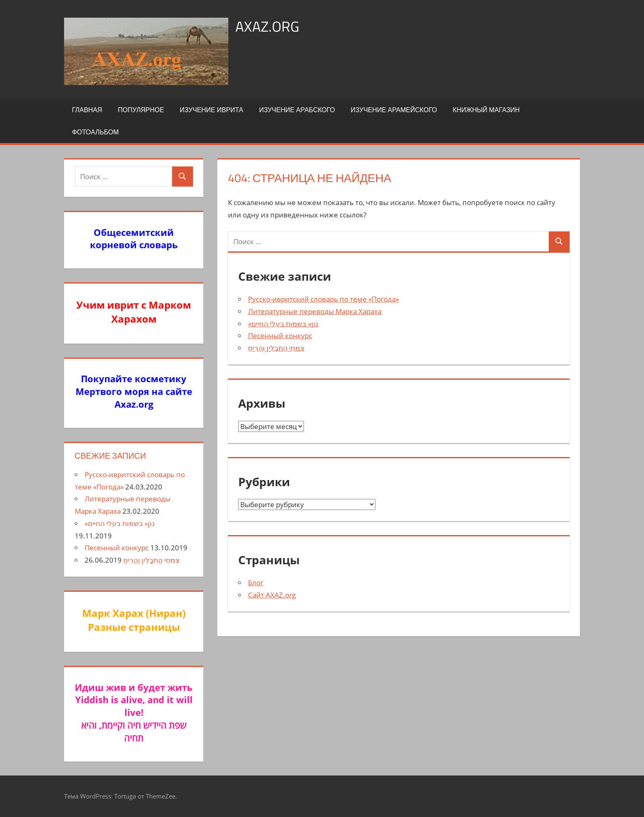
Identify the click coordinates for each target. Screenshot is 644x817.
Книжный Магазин (486, 110)
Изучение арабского (297, 110)
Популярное (141, 110)
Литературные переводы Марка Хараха (315, 311)
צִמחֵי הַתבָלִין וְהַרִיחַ (276, 348)
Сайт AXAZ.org (272, 595)
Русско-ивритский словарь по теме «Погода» (323, 299)
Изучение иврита (212, 110)
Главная (87, 110)
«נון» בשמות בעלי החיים (283, 324)
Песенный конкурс (280, 336)
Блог (256, 583)
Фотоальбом (95, 132)
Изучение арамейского (394, 110)
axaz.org (268, 26)
